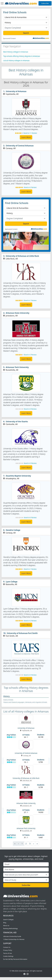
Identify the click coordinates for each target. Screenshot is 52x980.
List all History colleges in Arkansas (16, 60)
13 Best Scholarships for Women (14, 939)
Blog (5, 923)
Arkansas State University (18, 313)
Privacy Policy (8, 950)
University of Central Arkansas (20, 146)
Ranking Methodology (10, 929)
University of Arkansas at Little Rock (22, 256)
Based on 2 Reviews (30, 187)
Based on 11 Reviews (30, 133)
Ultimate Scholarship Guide (12, 936)
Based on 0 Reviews (30, 409)
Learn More (26, 137)
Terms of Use (7, 953)
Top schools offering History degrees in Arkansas (22, 56)
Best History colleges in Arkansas (16, 52)
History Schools (8, 700)
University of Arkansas (16, 91)
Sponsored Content (9, 39)
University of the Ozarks (17, 422)
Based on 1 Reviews (30, 300)
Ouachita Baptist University (18, 476)
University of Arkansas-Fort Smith (22, 633)
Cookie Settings (8, 956)
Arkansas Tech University (17, 367)
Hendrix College (13, 530)
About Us (6, 926)
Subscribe (45, 3)
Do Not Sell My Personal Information (15, 959)
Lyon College (12, 582)
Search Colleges (8, 920)
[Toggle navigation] (2, 3)
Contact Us (7, 947)
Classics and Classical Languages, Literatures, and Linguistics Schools (25, 702)
